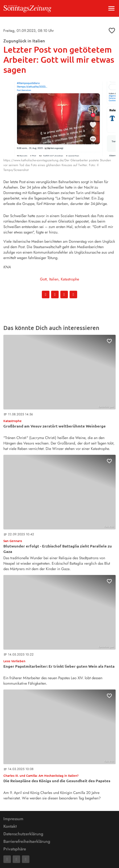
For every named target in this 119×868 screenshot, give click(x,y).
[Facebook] (7, 859)
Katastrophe (70, 279)
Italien (54, 279)
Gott (43, 279)
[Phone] (26, 859)
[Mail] (16, 859)
